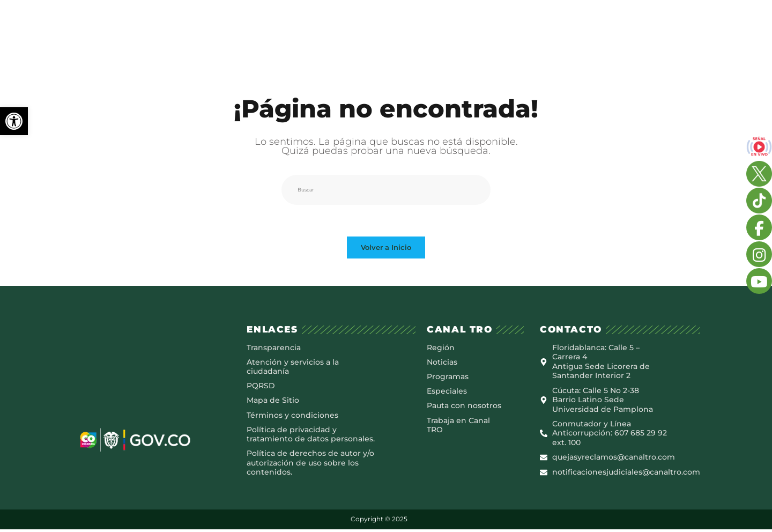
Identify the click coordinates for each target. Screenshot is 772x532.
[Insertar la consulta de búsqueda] (386, 190)
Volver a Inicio (386, 248)
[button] (14, 121)
